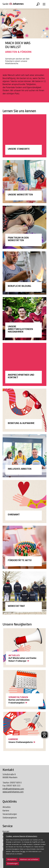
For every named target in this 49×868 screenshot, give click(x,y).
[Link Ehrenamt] (24, 502)
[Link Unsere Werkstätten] (24, 182)
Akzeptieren (12, 860)
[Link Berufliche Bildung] (24, 273)
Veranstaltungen (10, 814)
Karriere (6, 811)
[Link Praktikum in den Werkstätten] (24, 227)
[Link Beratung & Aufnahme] (24, 410)
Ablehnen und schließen (29, 860)
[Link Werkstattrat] (24, 593)
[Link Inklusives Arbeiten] (24, 456)
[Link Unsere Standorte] (24, 136)
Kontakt (6, 831)
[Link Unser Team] (24, 364)
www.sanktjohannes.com (13, 792)
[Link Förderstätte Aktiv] (24, 547)
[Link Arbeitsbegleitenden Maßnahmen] (24, 319)
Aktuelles (7, 807)
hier (24, 851)
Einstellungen (13, 864)
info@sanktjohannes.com (13, 789)
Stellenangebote (10, 818)
